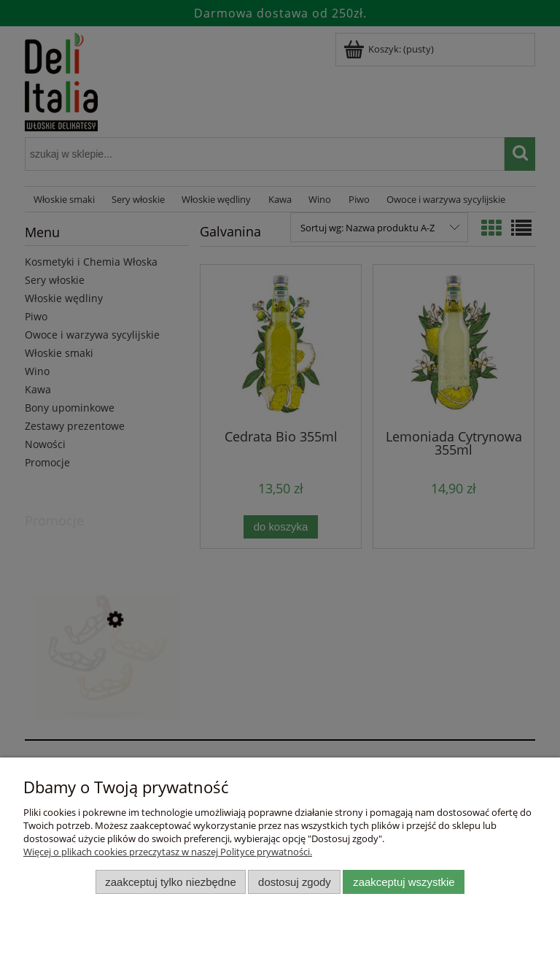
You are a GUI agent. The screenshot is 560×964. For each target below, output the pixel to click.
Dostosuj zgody (295, 882)
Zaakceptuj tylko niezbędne (170, 882)
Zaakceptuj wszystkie (404, 882)
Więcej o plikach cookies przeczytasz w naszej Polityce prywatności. (168, 852)
